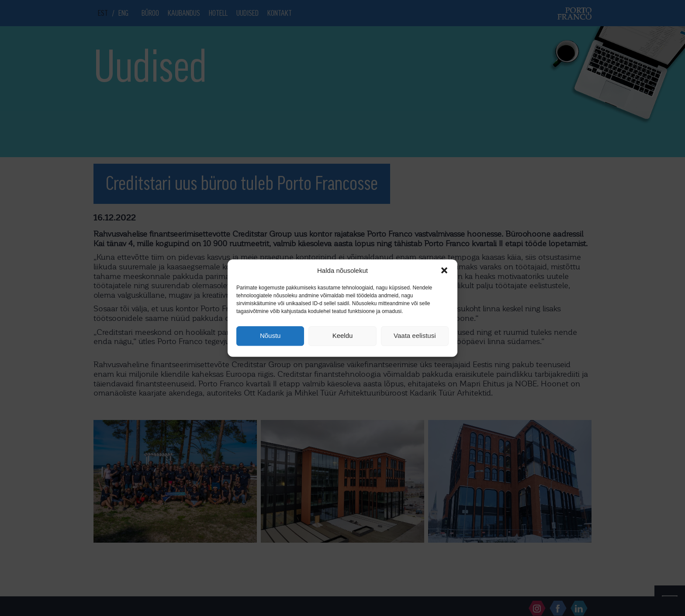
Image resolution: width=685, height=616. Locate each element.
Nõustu (270, 336)
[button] (444, 270)
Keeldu (343, 336)
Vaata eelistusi (415, 336)
